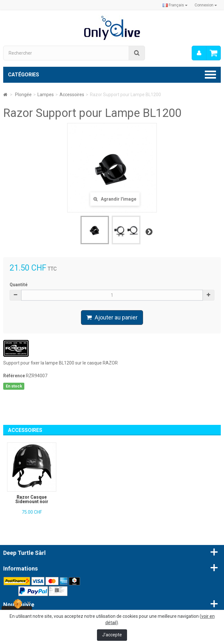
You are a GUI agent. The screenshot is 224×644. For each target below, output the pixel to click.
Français (175, 5)
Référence (14, 376)
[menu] (199, 53)
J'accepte (112, 635)
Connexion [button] (206, 5)
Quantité (19, 285)
